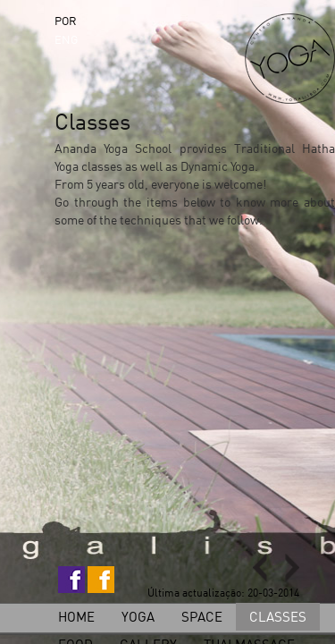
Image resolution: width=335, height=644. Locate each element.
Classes (278, 617)
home (76, 617)
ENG (66, 39)
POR (66, 21)
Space (202, 617)
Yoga (138, 617)
